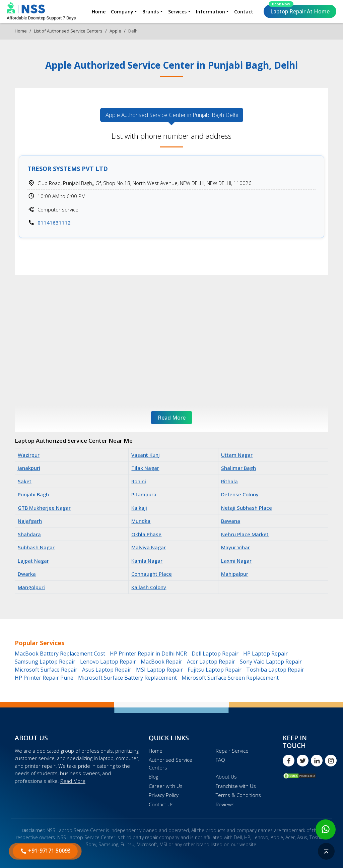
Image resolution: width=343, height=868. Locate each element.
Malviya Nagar (149, 547)
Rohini (139, 481)
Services (177, 12)
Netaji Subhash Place (247, 508)
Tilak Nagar (145, 468)
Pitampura (144, 494)
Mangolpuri (31, 587)
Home (99, 12)
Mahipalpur (235, 574)
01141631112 (54, 223)
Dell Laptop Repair (215, 654)
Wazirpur (29, 455)
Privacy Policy (164, 795)
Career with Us (166, 786)
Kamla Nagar (147, 561)
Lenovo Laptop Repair (108, 662)
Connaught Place (152, 574)
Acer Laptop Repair (211, 662)
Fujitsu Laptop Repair (215, 670)
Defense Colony (240, 494)
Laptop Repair (299, 10)
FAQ (220, 760)
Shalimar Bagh (238, 468)
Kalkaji (139, 508)
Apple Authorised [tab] (172, 115)
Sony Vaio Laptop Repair (271, 662)
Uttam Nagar (237, 455)
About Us (226, 777)
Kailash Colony (149, 587)
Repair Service (232, 751)
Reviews (225, 804)
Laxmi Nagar (236, 561)
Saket (25, 481)
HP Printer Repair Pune (44, 678)
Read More (73, 781)
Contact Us (161, 804)
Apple (115, 31)
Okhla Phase (146, 534)
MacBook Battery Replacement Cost (60, 654)
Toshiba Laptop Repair (275, 670)
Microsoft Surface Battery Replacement (127, 678)
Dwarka (27, 574)
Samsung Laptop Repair (45, 662)
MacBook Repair (161, 662)
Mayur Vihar (235, 547)
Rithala (229, 481)
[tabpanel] (171, 190)
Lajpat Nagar (33, 561)
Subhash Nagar (36, 547)
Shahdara (29, 534)
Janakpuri (29, 468)
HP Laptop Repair (265, 654)
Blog (153, 777)
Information (211, 12)
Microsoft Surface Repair (46, 670)
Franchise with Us (236, 786)
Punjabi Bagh (33, 494)
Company (122, 12)
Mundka (141, 521)
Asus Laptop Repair (107, 670)
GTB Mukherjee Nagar (44, 508)
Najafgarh (30, 521)
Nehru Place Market (245, 534)
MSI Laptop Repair (159, 670)
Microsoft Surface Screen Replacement (230, 678)
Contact (244, 12)
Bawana (231, 521)
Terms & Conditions (238, 795)
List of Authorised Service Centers (68, 31)
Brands (151, 12)
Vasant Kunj (146, 455)
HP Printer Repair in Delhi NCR (148, 654)
